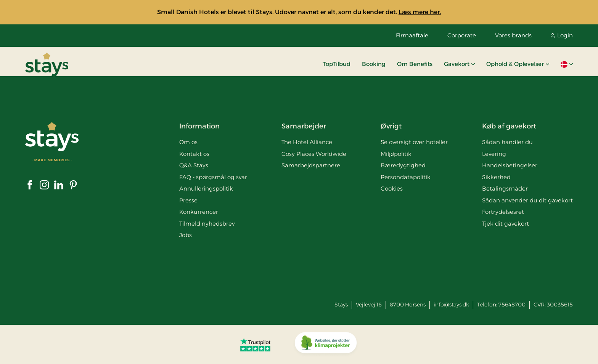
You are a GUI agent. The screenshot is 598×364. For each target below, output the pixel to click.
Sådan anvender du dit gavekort (527, 200)
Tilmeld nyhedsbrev (207, 224)
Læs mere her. (420, 12)
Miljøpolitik (396, 154)
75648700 (512, 305)
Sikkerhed (496, 177)
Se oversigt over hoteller (414, 142)
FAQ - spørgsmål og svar (213, 177)
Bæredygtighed (403, 165)
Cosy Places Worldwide (314, 154)
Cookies (392, 188)
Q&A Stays (194, 165)
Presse (188, 200)
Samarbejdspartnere (311, 165)
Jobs (186, 235)
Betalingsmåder (505, 188)
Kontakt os (194, 154)
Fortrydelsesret (503, 212)
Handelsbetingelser (510, 165)
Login (562, 35)
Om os (188, 142)
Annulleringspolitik (206, 188)
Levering (494, 154)
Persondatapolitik (406, 177)
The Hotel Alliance (307, 142)
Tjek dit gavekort (506, 224)
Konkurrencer (199, 212)
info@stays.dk (451, 305)
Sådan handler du (507, 142)
